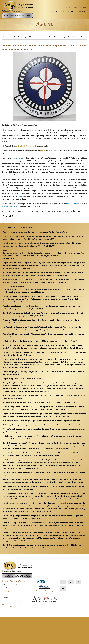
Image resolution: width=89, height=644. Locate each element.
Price (62, 11)
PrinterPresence (15, 607)
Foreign (84, 37)
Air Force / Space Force (48, 37)
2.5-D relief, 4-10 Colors (24, 146)
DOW (16, 37)
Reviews (71, 11)
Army (63, 37)
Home (40, 11)
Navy (24, 37)
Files (80, 7)
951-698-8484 (6, 591)
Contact (68, 7)
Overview (7, 37)
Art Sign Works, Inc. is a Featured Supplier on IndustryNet (45, 590)
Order (85, 7)
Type (48, 11)
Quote (75, 7)
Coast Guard (73, 37)
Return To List (8, 216)
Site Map (5, 604)
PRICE (43, 151)
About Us (82, 11)
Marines (32, 37)
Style (55, 11)
